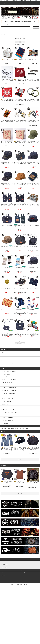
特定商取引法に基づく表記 (27, 579)
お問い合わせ (3, 575)
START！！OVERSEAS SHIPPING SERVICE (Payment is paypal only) (20, 22)
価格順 (21, 39)
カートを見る (23, 573)
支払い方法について (7, 579)
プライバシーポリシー (35, 579)
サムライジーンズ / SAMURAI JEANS (10, 31)
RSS (19, 580)
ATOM (21, 580)
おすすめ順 (17, 39)
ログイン (2, 573)
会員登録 (22, 570)
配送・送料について (14, 579)
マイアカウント (3, 570)
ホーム (2, 31)
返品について (20, 579)
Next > (23, 42)
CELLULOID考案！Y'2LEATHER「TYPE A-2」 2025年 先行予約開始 (14, 429)
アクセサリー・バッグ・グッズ (20, 31)
